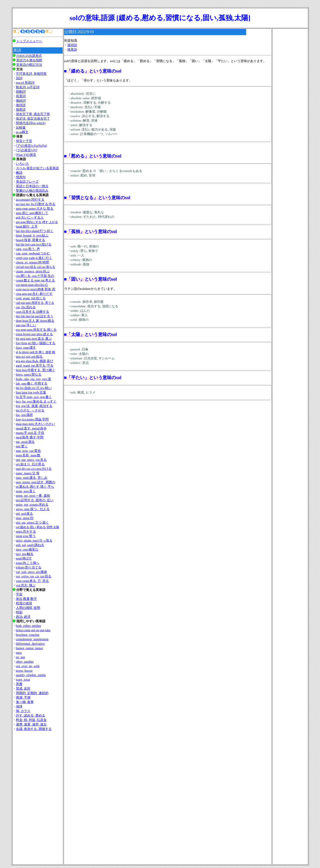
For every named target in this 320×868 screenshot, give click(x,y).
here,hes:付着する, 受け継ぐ (36, 370)
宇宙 (19, 594)
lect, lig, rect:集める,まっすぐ (36, 401)
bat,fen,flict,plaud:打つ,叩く (35, 231)
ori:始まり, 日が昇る (30, 464)
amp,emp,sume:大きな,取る (35, 208)
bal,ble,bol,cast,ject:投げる (34, 244)
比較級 (21, 127)
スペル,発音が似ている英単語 (37, 168)
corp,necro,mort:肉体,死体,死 (36, 289)
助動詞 (21, 92)
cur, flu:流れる (26, 307)
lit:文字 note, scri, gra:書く (34, 397)
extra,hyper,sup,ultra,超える (35, 334)
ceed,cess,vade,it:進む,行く (34, 258)
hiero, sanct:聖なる (29, 374)
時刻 (19, 612)
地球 (19, 706)
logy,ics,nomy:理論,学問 (32, 419)
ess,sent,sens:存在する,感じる (36, 330)
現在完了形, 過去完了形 (33, 114)
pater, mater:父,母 (28, 473)
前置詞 (21, 96)
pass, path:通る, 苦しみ (32, 478)
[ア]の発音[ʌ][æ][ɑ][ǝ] (32, 146)
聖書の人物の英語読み (32, 191)
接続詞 (21, 101)
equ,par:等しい (26, 325)
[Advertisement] (38, 797)
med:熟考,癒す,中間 (30, 437)
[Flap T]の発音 (26, 155)
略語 (19, 173)
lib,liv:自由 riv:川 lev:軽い (34, 388)
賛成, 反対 (23, 688)
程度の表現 (24, 603)
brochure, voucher (28, 635)
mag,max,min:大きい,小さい (35, 424)
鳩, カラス (23, 711)
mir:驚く (22, 446)
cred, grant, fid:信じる (31, 298)
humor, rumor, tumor (30, 648)
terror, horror (24, 671)
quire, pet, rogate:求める (32, 505)
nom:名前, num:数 (28, 455)
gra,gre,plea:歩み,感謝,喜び (35, 361)
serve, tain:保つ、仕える (33, 509)
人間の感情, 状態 (28, 608)
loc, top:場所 (25, 415)
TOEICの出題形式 (29, 56)
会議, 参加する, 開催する (34, 729)
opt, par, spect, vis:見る (31, 460)
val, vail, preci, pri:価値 (32, 572)
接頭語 (21, 105)
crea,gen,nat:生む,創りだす (34, 294)
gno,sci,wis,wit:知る (29, 356)
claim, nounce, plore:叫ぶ (33, 271)
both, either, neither (29, 626)
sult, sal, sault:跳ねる (30, 545)
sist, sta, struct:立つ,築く (33, 522)
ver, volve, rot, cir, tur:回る (34, 576)
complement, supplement (32, 639)
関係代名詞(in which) (31, 123)
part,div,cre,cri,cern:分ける (34, 469)
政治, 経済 (23, 617)
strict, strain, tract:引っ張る (34, 540)
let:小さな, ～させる (30, 410)
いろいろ (22, 164)
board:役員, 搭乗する (31, 240)
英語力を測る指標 (29, 60)
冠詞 (19, 78)
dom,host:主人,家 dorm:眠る (35, 321)
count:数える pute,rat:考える (36, 280)
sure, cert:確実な (27, 549)
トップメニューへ (29, 41)
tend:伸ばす (24, 558)
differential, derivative (30, 644)
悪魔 (19, 684)
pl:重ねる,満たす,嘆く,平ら (35, 487)
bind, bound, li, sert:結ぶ (32, 235)
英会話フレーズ (27, 182)
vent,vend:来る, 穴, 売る (33, 581)
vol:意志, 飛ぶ (26, 585)
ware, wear (23, 679)
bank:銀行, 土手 (27, 226)
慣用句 (21, 177)
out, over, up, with (28, 666)
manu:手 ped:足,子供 (30, 433)
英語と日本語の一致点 (32, 186)
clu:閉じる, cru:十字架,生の (35, 276)
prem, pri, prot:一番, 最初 (33, 496)
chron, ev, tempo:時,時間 (32, 262)
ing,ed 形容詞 (25, 83)
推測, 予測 (23, 697)
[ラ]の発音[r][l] (27, 150)
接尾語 (21, 110)
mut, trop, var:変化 (28, 451)
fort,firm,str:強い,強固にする (36, 343)
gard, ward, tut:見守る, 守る (35, 365)
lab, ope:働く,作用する (32, 383)
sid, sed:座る (25, 513)
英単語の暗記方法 (29, 65)
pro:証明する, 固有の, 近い (35, 500)
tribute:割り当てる (29, 567)
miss (19, 653)
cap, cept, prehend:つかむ (33, 253)
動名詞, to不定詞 (28, 87)
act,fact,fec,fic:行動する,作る (36, 204)
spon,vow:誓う (26, 536)
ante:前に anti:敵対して (32, 213)
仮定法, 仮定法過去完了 (33, 118)
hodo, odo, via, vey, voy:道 (34, 379)
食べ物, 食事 (25, 702)
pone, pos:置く (26, 491)
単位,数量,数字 (27, 599)
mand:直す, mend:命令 (31, 428)
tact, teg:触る (25, 554)
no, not (20, 657)
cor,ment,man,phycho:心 (32, 285)
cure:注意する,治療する (33, 312)
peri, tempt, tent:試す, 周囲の (36, 482)
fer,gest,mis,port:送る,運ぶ (34, 339)
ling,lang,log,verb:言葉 (31, 392)
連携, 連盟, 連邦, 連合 (31, 724)
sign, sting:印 (25, 518)
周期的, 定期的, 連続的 (32, 693)
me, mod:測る (25, 442)
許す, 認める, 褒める (31, 715)
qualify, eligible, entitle (31, 675)
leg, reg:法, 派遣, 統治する (34, 406)
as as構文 (22, 132)
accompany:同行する (30, 199)
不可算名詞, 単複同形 (31, 74)
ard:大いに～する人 (30, 217)
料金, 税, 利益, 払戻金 (31, 720)
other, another (25, 662)
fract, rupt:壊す (26, 348)
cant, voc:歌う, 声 (28, 249)
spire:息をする (26, 531)
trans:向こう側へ (28, 563)
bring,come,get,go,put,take (33, 630)
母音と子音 (24, 141)
